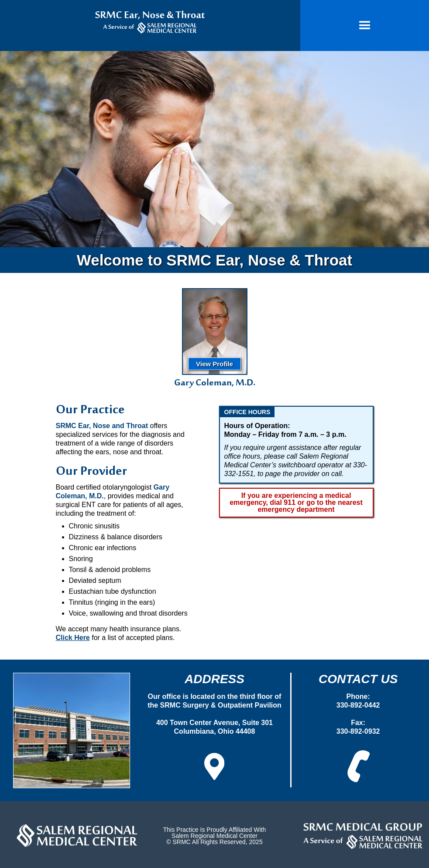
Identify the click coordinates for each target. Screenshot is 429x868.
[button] (365, 26)
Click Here (73, 638)
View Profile (214, 364)
